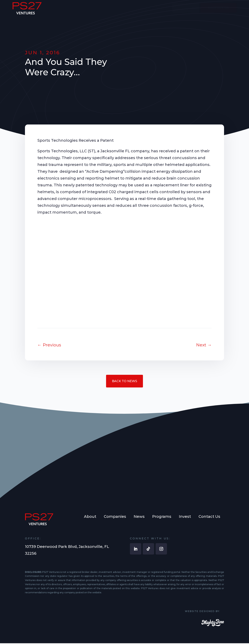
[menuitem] (93, 11)
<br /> (125, 268)
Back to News (125, 381)
